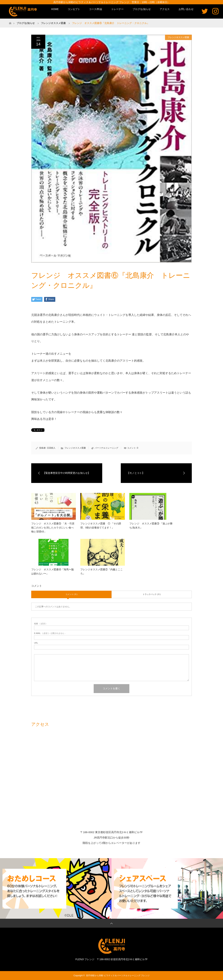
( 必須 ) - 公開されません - (50, 633)
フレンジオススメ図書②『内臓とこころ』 (102, 571)
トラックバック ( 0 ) (152, 594)
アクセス (165, 9)
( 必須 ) (40, 624)
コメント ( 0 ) (71, 594)
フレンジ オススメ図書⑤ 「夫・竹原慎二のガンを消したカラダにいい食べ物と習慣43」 (53, 528)
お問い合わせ (186, 9)
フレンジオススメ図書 (178, 37)
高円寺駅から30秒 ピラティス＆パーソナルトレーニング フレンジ (118, 976)
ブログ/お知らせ (142, 9)
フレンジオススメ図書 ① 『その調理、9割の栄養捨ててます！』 (101, 525)
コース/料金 (96, 9)
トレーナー (117, 9)
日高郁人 (51, 448)
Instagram (215, 11)
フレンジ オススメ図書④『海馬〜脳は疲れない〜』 (52, 571)
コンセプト (74, 9)
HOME (55, 9)
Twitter (205, 11)
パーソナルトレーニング (107, 448)
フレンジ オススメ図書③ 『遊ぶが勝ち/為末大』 (151, 525)
